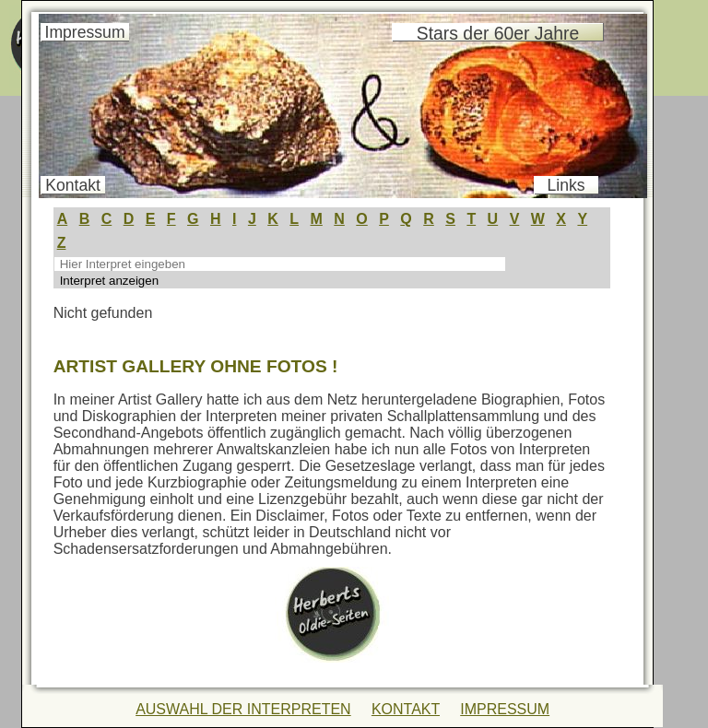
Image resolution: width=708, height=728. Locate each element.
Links (566, 185)
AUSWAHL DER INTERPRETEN (243, 709)
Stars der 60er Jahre (498, 33)
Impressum (85, 32)
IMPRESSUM (505, 709)
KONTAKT (406, 709)
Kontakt (73, 185)
